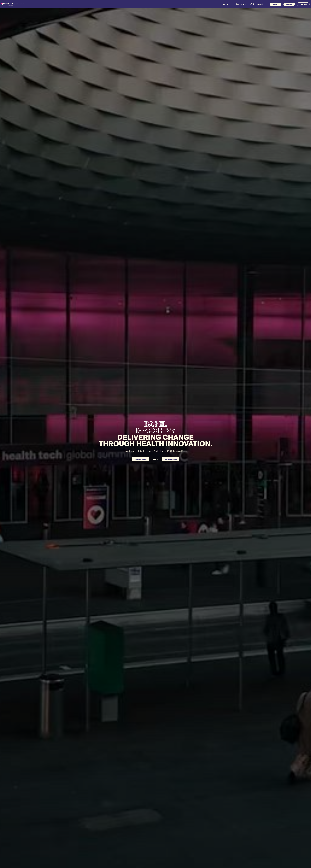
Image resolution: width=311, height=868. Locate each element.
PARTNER (303, 4)
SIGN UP (289, 4)
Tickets (275, 4)
